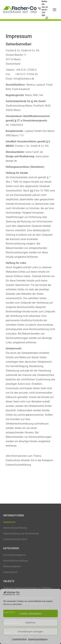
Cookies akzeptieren (31, 613)
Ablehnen (30, 622)
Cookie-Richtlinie (19, 639)
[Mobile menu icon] (54, 10)
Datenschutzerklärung (38, 639)
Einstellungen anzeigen (30, 631)
